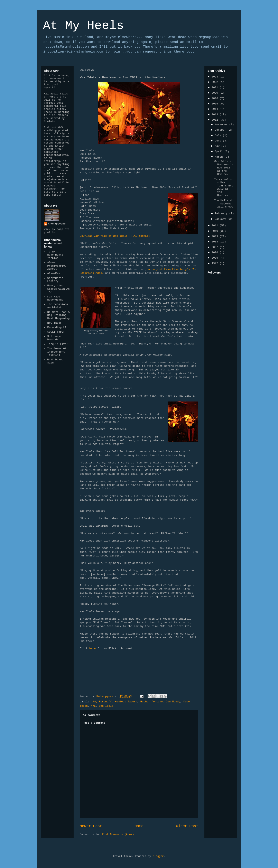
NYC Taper (54, 323)
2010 (216, 231)
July (219, 135)
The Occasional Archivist (58, 306)
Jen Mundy (173, 702)
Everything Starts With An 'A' (58, 289)
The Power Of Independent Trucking (57, 352)
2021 (216, 88)
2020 (216, 93)
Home (139, 826)
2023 (216, 77)
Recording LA (57, 327)
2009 (216, 236)
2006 (216, 253)
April (220, 152)
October (221, 130)
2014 (216, 109)
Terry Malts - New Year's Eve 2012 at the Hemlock (224, 187)
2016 (216, 98)
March (220, 157)
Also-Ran (54, 273)
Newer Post (91, 826)
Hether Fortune (151, 702)
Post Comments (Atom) (118, 834)
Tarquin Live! (58, 344)
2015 (216, 104)
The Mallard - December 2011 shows (224, 204)
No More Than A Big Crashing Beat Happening (58, 315)
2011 (216, 226)
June (219, 141)
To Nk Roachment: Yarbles (55, 255)
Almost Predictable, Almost (57, 266)
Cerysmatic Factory (55, 280)
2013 (216, 115)
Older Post (187, 826)
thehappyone (57, 224)
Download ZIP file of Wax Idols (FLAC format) (115, 236)
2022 (216, 82)
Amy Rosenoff (102, 702)
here (92, 649)
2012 (216, 120)
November (222, 125)
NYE (93, 706)
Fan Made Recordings (55, 298)
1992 (216, 263)
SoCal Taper (56, 332)
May (218, 146)
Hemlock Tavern (126, 702)
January (221, 219)
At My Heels (83, 26)
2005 (216, 258)
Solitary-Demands (54, 338)
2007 (216, 247)
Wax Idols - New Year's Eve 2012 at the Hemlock (224, 168)
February (222, 214)
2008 (216, 242)
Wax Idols (106, 706)
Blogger (158, 856)
